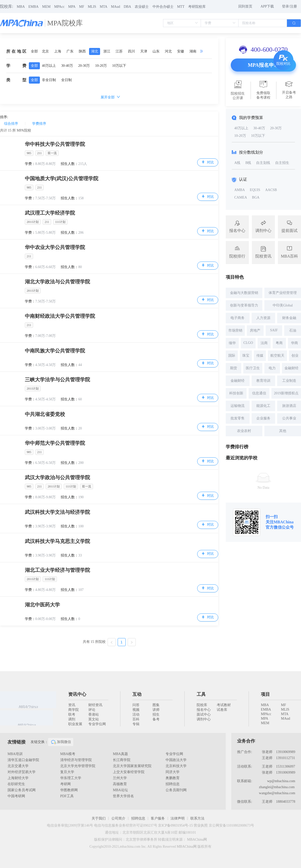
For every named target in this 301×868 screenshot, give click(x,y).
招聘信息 (173, 784)
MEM (46, 7)
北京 (45, 51)
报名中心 (204, 710)
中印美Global (283, 305)
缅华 (232, 343)
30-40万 (67, 66)
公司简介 (118, 818)
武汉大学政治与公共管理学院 (57, 477)
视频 (136, 710)
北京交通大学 (18, 766)
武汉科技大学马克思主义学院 (57, 541)
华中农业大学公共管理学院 (55, 247)
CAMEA (241, 197)
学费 (16, 66)
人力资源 (263, 318)
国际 (232, 356)
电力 (272, 368)
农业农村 (244, 431)
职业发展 (75, 724)
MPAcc (59, 7)
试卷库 (222, 710)
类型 (16, 80)
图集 (156, 705)
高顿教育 (120, 784)
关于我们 (99, 818)
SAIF (274, 330)
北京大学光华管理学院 (78, 766)
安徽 (181, 51)
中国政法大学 (176, 760)
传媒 (260, 356)
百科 (136, 719)
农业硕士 (142, 7)
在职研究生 (16, 784)
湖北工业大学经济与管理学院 (57, 570)
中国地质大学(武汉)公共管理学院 (62, 178)
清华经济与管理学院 (76, 760)
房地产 (255, 330)
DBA (127, 7)
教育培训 (263, 381)
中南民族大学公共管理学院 (55, 351)
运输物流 (238, 406)
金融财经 (291, 368)
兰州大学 (120, 778)
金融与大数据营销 (244, 293)
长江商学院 (122, 760)
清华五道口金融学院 (23, 760)
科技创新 (236, 393)
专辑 (136, 724)
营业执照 (201, 825)
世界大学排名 (123, 796)
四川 (131, 51)
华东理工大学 (71, 778)
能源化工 (263, 406)
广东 (70, 51)
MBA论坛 (120, 790)
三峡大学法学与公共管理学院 (57, 380)
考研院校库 (197, 7)
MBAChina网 (197, 840)
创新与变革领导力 (244, 305)
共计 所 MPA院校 (16, 130)
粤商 (279, 343)
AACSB (271, 190)
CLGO (248, 343)
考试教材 (224, 705)
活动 (136, 715)
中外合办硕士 (163, 7)
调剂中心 (204, 719)
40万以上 (49, 66)
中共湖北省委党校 (45, 414)
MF (82, 7)
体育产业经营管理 (283, 293)
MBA (21, 7)
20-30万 (84, 66)
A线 (237, 163)
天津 (144, 51)
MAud (116, 7)
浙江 (107, 51)
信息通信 (259, 393)
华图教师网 (69, 790)
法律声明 (178, 818)
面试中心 (204, 715)
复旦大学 (67, 772)
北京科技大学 (176, 766)
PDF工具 (67, 796)
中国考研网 (16, 796)
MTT (181, 7)
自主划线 (263, 163)
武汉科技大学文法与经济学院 (57, 512)
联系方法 (197, 818)
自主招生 (282, 163)
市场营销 (235, 330)
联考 (72, 715)
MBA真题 (120, 754)
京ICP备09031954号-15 (175, 825)
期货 (234, 368)
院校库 (202, 705)
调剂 (72, 719)
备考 (156, 719)
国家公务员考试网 (22, 790)
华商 (294, 343)
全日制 (66, 80)
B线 (248, 163)
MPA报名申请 (263, 65)
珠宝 (246, 356)
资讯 (72, 705)
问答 (136, 705)
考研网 (65, 784)
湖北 (95, 51)
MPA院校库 (65, 23)
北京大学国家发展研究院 (132, 766)
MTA (104, 7)
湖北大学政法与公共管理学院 (57, 282)
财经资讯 (95, 705)
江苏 (119, 51)
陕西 (82, 51)
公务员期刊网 (176, 790)
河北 (168, 51)
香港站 (94, 715)
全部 (34, 51)
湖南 (193, 51)
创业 (295, 356)
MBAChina (284, 522)
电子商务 (238, 318)
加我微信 (61, 742)
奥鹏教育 (173, 778)
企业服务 (263, 418)
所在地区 (16, 51)
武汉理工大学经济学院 (50, 213)
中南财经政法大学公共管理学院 (60, 316)
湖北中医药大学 (42, 605)
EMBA (33, 7)
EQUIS (255, 190)
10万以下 (119, 66)
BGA (256, 197)
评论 (92, 710)
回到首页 (245, 6)
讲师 (156, 710)
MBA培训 (15, 754)
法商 (264, 343)
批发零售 (238, 418)
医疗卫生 (253, 368)
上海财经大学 (18, 778)
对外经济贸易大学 (22, 772)
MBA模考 (68, 754)
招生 (156, 715)
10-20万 (101, 66)
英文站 (94, 719)
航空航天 (277, 356)
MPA (72, 7)
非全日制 (49, 80)
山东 (156, 51)
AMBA (240, 190)
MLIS (92, 7)
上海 (58, 51)
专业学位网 (97, 724)
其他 (283, 431)
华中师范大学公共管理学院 (55, 443)
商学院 (73, 710)
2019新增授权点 (286, 393)
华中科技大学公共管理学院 (55, 144)
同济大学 (173, 772)
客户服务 (158, 818)
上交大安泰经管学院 (129, 772)
